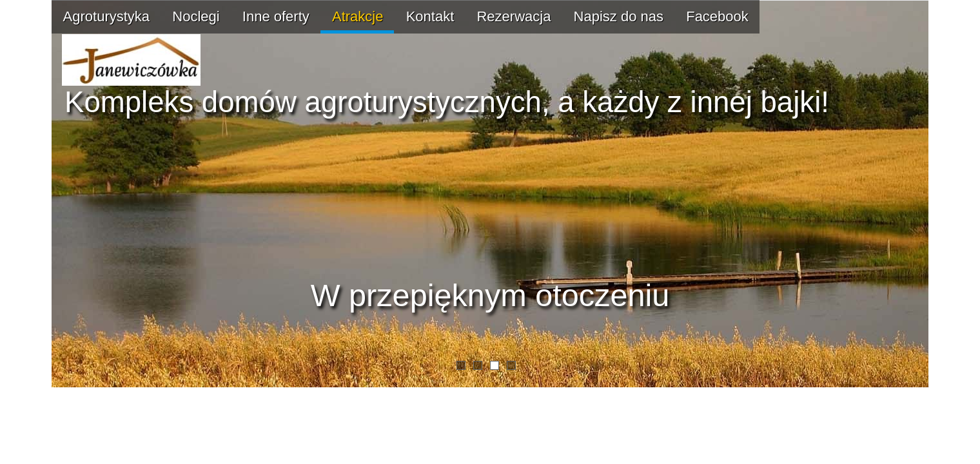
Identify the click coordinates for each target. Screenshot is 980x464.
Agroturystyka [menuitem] (107, 16)
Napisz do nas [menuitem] (619, 16)
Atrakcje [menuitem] (358, 16)
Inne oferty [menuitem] (276, 16)
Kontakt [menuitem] (430, 16)
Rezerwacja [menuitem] (514, 16)
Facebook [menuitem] (717, 16)
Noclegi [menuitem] (196, 16)
